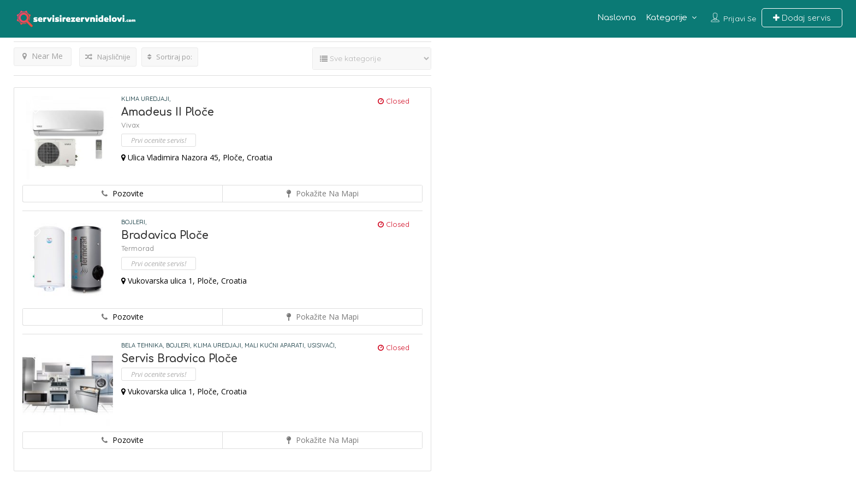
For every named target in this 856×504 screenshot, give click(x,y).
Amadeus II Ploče (168, 112)
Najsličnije (108, 57)
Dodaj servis (802, 18)
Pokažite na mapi (323, 193)
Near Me (43, 56)
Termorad (138, 248)
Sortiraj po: (170, 57)
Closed (394, 101)
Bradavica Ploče (165, 235)
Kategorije (667, 18)
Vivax (130, 125)
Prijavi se (740, 19)
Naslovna (617, 18)
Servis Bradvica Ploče (179, 359)
